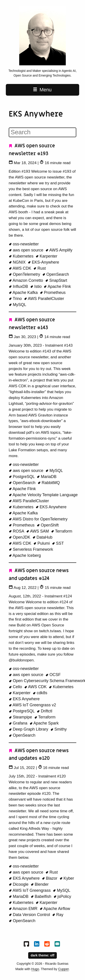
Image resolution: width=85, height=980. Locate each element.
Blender (40, 884)
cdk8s (40, 693)
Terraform (62, 531)
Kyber (67, 878)
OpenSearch (56, 274)
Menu (42, 90)
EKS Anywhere (51, 507)
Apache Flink (57, 286)
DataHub (42, 537)
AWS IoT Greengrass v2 (32, 705)
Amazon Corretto (27, 280)
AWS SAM (38, 531)
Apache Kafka (24, 293)
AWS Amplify (59, 250)
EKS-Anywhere (44, 262)
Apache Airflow (55, 909)
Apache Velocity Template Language (43, 495)
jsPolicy (62, 896)
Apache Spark (44, 723)
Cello (16, 687)
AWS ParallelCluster (44, 299)
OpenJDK (20, 537)
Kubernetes (22, 256)
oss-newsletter (24, 244)
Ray (58, 915)
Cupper (63, 969)
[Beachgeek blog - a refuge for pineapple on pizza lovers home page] (42, 64)
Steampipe (21, 717)
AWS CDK (21, 268)
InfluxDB (19, 286)
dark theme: (42, 955)
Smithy (59, 729)
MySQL (18, 305)
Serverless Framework (31, 549)
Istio (37, 286)
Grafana (19, 723)
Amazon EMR (24, 909)
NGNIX (18, 262)
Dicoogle (19, 884)
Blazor (50, 878)
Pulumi (42, 543)
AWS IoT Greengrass (30, 890)
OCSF (53, 675)
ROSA (17, 531)
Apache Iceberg (25, 555)
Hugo (35, 969)
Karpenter (47, 256)
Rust (40, 268)
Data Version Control (30, 915)
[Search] (42, 132)
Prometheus (53, 293)
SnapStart (56, 280)
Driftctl (45, 711)
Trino (16, 299)
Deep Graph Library (29, 729)
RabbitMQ (49, 483)
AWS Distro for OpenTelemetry (38, 519)
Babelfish (42, 896)
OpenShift (48, 525)
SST (58, 543)
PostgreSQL (22, 477)
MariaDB (47, 477)
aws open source (27, 250)
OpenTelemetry (25, 274)
